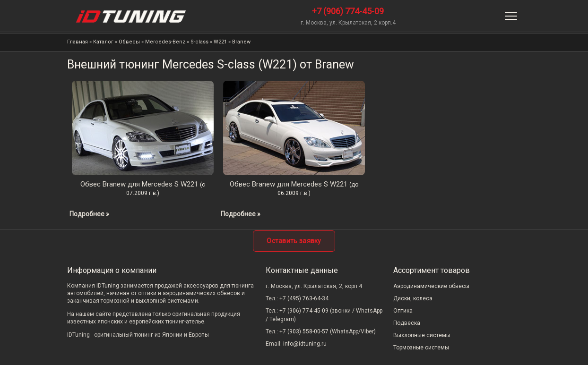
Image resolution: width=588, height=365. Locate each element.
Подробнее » (89, 214)
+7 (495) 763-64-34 (304, 298)
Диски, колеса (413, 298)
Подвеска (407, 323)
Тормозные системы (421, 348)
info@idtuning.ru (305, 344)
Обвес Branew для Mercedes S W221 (139, 184)
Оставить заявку (294, 241)
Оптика (403, 311)
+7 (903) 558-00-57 (304, 331)
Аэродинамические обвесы (431, 286)
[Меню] (511, 16)
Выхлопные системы (422, 335)
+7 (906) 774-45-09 (348, 11)
